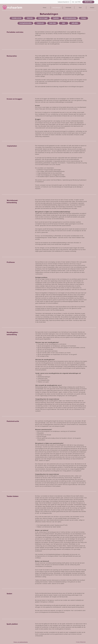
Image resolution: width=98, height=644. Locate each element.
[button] (68, 8)
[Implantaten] (56, 18)
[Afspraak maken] (88, 2)
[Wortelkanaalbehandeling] (70, 18)
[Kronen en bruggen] (43, 18)
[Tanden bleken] (53, 23)
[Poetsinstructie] (40, 23)
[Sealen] (64, 23)
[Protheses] (83, 18)
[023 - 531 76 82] (76, 2)
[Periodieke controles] (16, 18)
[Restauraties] (30, 18)
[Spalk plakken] (75, 23)
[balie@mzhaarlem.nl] (64, 2)
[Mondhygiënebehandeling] (25, 23)
